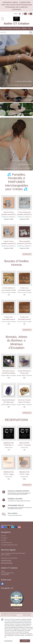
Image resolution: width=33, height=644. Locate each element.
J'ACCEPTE (25, 641)
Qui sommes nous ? (6, 543)
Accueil (3, 536)
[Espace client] (20, 14)
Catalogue (4, 538)
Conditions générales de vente (9, 545)
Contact (16, 14)
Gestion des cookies (6, 560)
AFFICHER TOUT (27, 254)
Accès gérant (27, 615)
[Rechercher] (31, 32)
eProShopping (13, 615)
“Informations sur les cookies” (12, 634)
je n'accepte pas (8, 641)
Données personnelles (7, 563)
